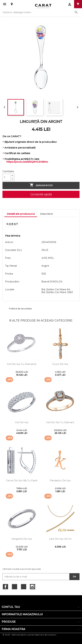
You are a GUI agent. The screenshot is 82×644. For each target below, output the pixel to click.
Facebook (5, 587)
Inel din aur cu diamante (22, 364)
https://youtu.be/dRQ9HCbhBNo (27, 162)
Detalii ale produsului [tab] (21, 214)
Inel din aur (22, 422)
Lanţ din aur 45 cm (60, 539)
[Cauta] (41, 12)
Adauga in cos (41, 185)
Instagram (33, 587)
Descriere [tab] (46, 214)
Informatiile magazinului (22, 614)
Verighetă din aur (22, 539)
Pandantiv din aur (60, 481)
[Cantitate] (7, 177)
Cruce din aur (60, 364)
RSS (24, 587)
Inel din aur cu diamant (60, 422)
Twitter (15, 587)
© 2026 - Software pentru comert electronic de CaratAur (29, 635)
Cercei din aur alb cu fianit (22, 481)
